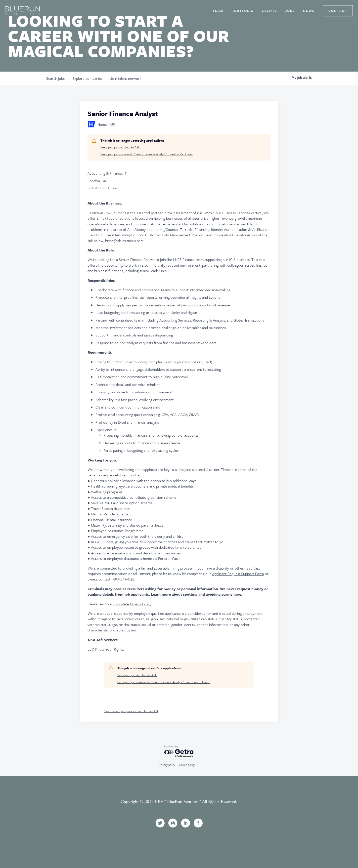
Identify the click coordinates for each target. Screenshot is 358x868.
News (309, 11)
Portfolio (243, 11)
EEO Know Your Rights (105, 649)
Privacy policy (167, 765)
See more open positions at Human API (131, 711)
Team (218, 11)
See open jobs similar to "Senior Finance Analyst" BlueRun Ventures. (147, 154)
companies (88, 78)
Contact (338, 11)
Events (269, 11)
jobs (55, 78)
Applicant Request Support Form (238, 574)
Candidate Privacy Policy (132, 604)
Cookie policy (187, 765)
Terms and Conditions (179, 807)
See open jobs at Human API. (120, 147)
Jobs (290, 11)
